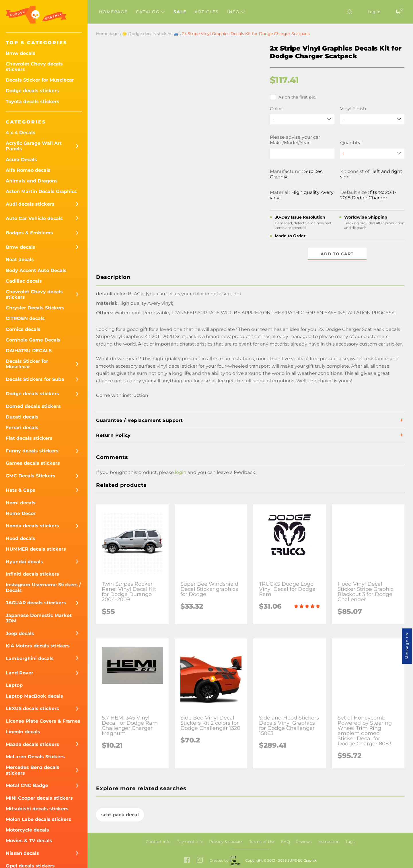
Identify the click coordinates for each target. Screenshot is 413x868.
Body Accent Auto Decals (36, 270)
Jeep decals (20, 633)
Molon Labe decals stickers (38, 819)
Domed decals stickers (33, 406)
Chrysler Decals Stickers (35, 308)
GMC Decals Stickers (31, 476)
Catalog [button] (150, 12)
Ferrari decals (22, 428)
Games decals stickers (33, 463)
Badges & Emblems (29, 233)
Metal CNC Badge (27, 785)
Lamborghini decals (30, 658)
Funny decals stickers (32, 451)
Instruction (329, 842)
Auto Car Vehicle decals (34, 218)
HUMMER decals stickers (36, 549)
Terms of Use (262, 842)
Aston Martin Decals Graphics (41, 191)
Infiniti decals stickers (32, 574)
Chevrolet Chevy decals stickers (34, 67)
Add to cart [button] (337, 254)
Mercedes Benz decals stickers (33, 770)
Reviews (304, 842)
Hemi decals (21, 503)
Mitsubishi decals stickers (37, 809)
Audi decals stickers (30, 204)
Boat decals (20, 260)
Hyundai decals (24, 562)
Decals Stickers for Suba (35, 379)
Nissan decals (22, 853)
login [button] (181, 472)
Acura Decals (21, 160)
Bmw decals (21, 53)
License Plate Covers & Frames (43, 721)
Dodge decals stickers (32, 91)
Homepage (113, 12)
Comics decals (23, 329)
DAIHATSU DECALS (29, 351)
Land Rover (20, 673)
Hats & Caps (21, 490)
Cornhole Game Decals (33, 340)
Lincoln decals (23, 732)
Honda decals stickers (32, 526)
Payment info (190, 842)
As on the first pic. (293, 97)
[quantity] (372, 154)
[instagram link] (200, 861)
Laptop (14, 685)
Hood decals (21, 538)
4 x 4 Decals (21, 133)
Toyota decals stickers (33, 102)
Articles (207, 12)
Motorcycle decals (27, 830)
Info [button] (236, 12)
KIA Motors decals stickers (38, 646)
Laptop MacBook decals (34, 696)
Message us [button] (407, 646)
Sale (180, 12)
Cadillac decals (24, 281)
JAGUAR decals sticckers (36, 603)
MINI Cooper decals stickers (39, 798)
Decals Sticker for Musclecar (40, 80)
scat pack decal (120, 815)
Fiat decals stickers (29, 438)
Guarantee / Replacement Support (140, 420)
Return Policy (113, 435)
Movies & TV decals (29, 841)
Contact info (158, 842)
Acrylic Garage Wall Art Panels (34, 146)
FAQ (286, 842)
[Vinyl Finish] (372, 119)
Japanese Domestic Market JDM (39, 618)
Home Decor (21, 513)
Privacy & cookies (226, 842)
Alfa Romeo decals (28, 170)
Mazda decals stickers (32, 744)
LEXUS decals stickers (32, 708)
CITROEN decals (25, 318)
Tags (350, 842)
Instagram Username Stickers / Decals (43, 587)
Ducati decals (22, 417)
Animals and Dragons (32, 181)
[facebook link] (187, 861)
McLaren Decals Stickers (35, 757)
